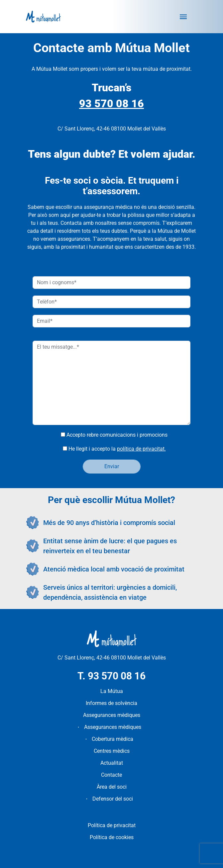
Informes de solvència (111, 703)
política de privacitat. (141, 449)
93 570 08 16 (111, 104)
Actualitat (112, 763)
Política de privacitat (112, 825)
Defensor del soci (113, 799)
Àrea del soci (112, 787)
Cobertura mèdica (112, 739)
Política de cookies (112, 837)
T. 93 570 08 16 (111, 676)
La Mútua (112, 691)
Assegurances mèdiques (112, 715)
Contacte (111, 775)
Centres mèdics (112, 751)
